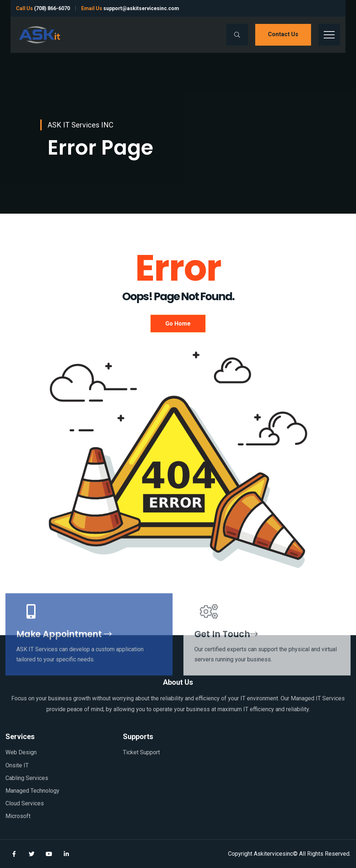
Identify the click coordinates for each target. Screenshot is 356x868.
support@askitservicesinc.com (141, 8)
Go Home (178, 324)
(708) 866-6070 (52, 8)
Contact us (283, 34)
